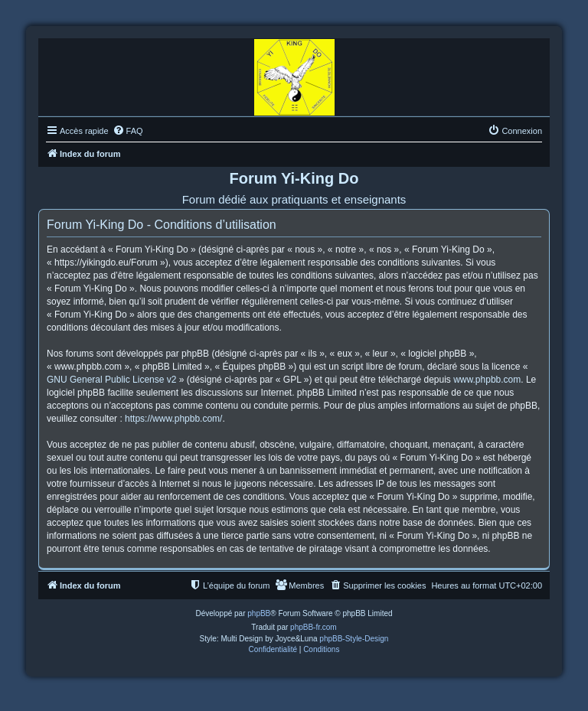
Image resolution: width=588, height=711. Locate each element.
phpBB (259, 613)
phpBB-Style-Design (354, 639)
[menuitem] (128, 131)
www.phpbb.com (487, 380)
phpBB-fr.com (314, 627)
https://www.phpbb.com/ (173, 419)
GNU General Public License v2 (111, 380)
